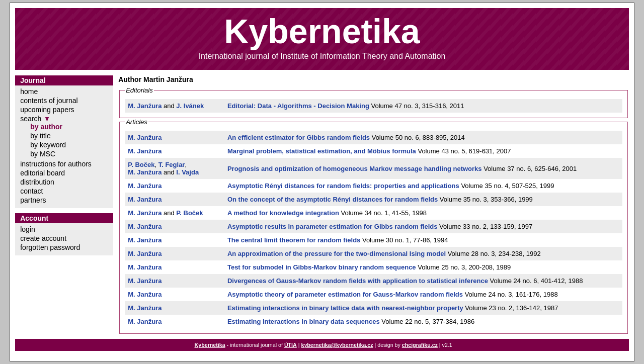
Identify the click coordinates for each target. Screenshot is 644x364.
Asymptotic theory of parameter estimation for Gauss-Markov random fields (345, 294)
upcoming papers (47, 110)
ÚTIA (291, 345)
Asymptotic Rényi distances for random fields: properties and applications (343, 186)
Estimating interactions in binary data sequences (304, 322)
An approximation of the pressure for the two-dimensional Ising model (337, 254)
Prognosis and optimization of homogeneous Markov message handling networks (355, 169)
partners (33, 200)
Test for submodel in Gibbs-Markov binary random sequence (322, 267)
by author (46, 127)
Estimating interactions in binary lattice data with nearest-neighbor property (345, 308)
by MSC (43, 154)
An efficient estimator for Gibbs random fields (299, 138)
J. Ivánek (190, 106)
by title (40, 136)
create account (43, 238)
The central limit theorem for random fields (294, 240)
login (28, 229)
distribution (37, 182)
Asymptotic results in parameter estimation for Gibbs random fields (333, 226)
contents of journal (49, 101)
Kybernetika (210, 345)
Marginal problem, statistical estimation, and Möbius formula (322, 151)
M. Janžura (145, 106)
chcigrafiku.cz (420, 345)
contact (31, 191)
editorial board (43, 173)
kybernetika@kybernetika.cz (337, 345)
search (31, 119)
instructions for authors (56, 164)
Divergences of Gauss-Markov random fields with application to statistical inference (358, 281)
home (29, 92)
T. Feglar (172, 165)
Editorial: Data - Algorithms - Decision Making (298, 106)
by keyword (48, 145)
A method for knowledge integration (283, 213)
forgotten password (50, 247)
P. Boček (141, 165)
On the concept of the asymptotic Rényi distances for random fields (333, 199)
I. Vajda (187, 172)
